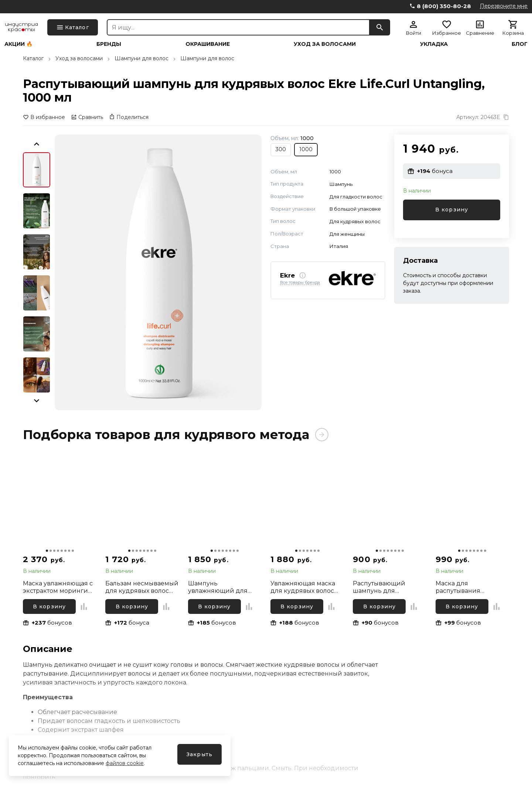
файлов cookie (125, 763)
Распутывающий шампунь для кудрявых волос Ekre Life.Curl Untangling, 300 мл (386, 587)
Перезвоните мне (504, 6)
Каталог (33, 58)
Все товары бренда (300, 283)
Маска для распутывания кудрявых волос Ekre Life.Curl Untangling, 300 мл (468, 587)
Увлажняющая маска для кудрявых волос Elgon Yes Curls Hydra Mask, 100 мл (303, 587)
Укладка (434, 44)
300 (281, 149)
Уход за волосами (325, 44)
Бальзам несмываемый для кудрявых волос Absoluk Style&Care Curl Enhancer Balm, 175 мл (142, 587)
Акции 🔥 (18, 44)
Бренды (109, 44)
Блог (520, 44)
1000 (306, 149)
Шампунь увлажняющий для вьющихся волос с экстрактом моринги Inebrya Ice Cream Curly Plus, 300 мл (224, 587)
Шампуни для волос (141, 58)
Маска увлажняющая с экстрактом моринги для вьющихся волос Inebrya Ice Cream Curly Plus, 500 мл (59, 587)
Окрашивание (208, 44)
